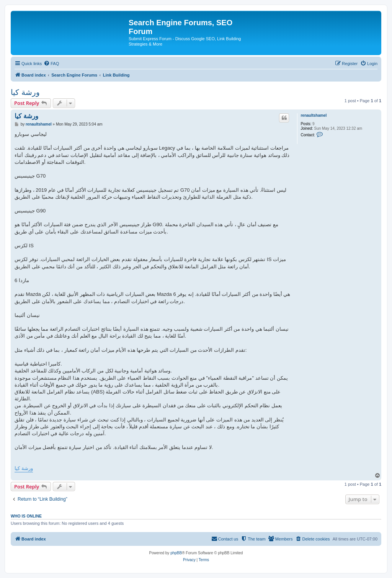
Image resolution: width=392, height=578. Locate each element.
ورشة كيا (25, 92)
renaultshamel (314, 115)
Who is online (26, 516)
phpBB (176, 553)
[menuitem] (51, 64)
